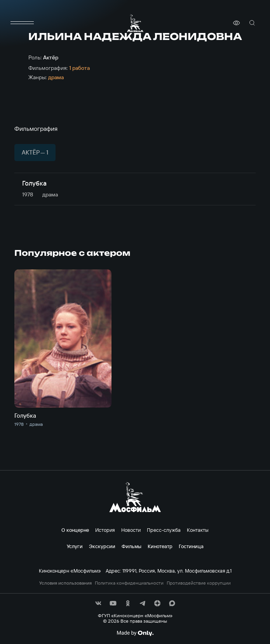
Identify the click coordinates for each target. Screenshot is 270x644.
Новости (131, 530)
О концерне (75, 530)
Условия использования (65, 583)
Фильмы (132, 546)
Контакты (198, 530)
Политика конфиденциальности (129, 583)
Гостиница (191, 546)
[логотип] (135, 23)
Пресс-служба (164, 530)
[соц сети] (98, 603)
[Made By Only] (135, 633)
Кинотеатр (160, 546)
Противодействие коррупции (199, 583)
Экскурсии (102, 546)
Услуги (75, 546)
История (105, 530)
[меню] (22, 23)
